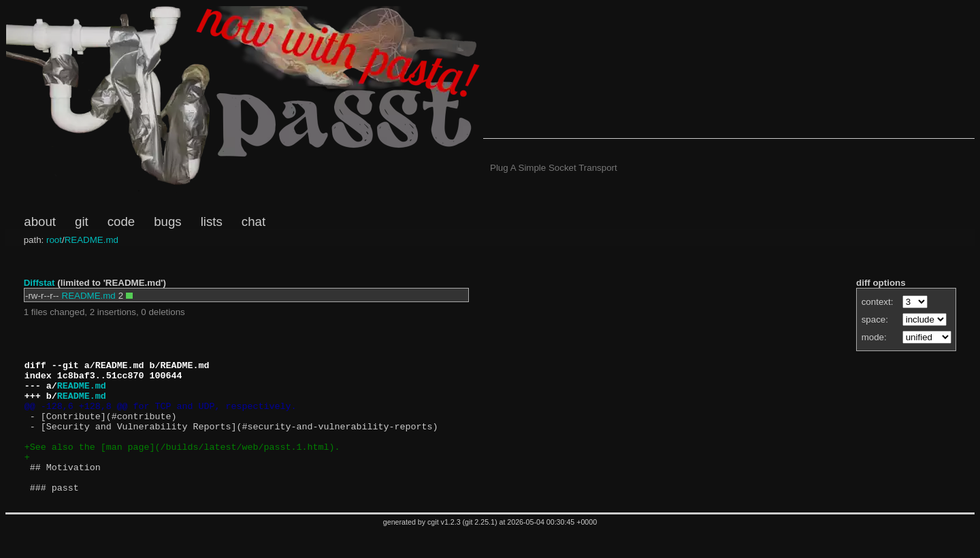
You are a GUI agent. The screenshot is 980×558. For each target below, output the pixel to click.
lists (212, 221)
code (121, 221)
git (82, 221)
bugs (167, 221)
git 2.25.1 (480, 548)
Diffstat (39, 283)
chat (254, 221)
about (40, 221)
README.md (92, 240)
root (54, 240)
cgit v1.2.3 (444, 548)
